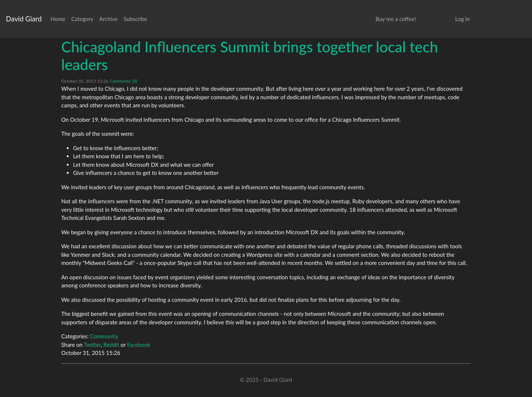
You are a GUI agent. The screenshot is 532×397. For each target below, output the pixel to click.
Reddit (111, 345)
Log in (462, 19)
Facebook (139, 345)
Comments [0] (124, 81)
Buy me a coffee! (396, 19)
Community (104, 336)
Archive (108, 19)
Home (58, 19)
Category (82, 19)
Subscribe (135, 19)
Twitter (92, 345)
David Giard (24, 19)
